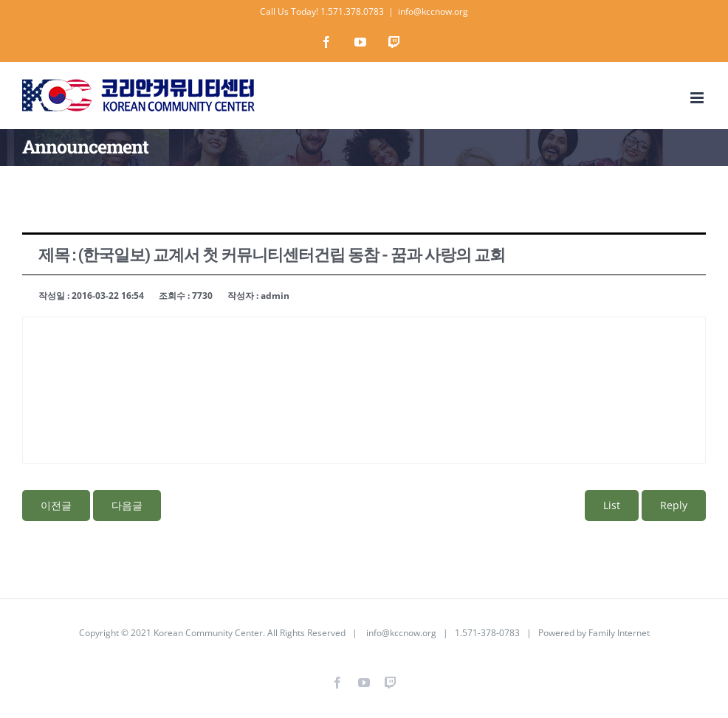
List (612, 505)
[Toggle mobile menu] (698, 98)
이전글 (56, 505)
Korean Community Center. (209, 633)
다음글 (127, 505)
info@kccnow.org (433, 11)
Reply (674, 505)
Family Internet (619, 633)
